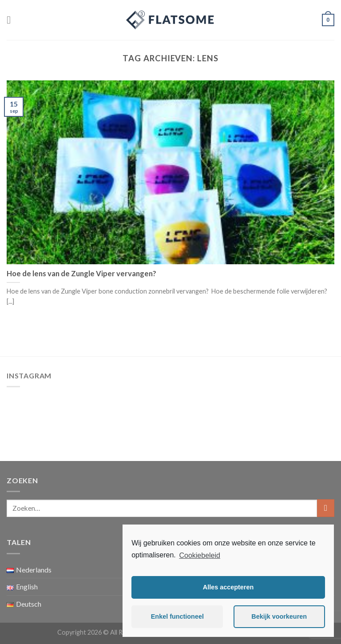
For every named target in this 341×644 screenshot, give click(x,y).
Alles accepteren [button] (228, 587)
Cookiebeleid (200, 555)
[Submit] (326, 508)
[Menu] (12, 20)
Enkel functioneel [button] (177, 616)
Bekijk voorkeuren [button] (279, 616)
